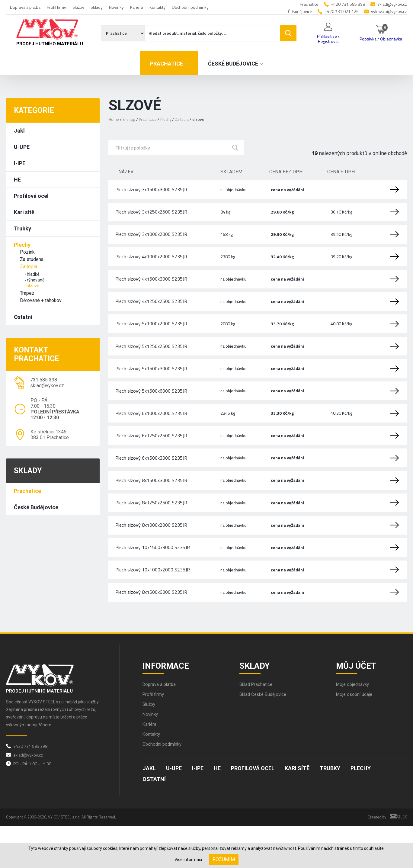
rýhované (36, 280)
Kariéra (137, 7)
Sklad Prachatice (257, 727)
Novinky (116, 7)
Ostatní (23, 317)
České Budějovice (36, 507)
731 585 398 (44, 380)
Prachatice (27, 491)
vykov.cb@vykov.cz (389, 11)
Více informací (188, 860)
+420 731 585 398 (348, 4)
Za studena (32, 259)
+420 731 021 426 (342, 11)
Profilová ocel (31, 196)
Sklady (97, 7)
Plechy (22, 245)
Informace (168, 706)
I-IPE (20, 163)
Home (114, 119)
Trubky (22, 228)
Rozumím (224, 859)
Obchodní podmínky (190, 7)
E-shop (130, 119)
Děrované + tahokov (41, 300)
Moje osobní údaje (355, 736)
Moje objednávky (354, 727)
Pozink (27, 252)
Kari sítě (24, 212)
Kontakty (157, 7)
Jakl (19, 131)
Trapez (27, 293)
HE (17, 180)
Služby (78, 7)
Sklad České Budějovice (265, 736)
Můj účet (358, 706)
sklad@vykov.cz (392, 4)
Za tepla (29, 267)
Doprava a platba (25, 7)
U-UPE (22, 147)
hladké (33, 274)
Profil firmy (56, 7)
